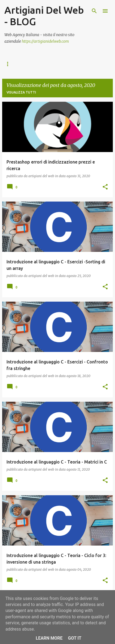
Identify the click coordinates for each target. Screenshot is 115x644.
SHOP (75, 64)
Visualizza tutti (21, 92)
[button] (105, 187)
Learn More (49, 638)
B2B (55, 64)
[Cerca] (94, 11)
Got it (75, 638)
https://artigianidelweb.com (45, 41)
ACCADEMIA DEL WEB (22, 64)
